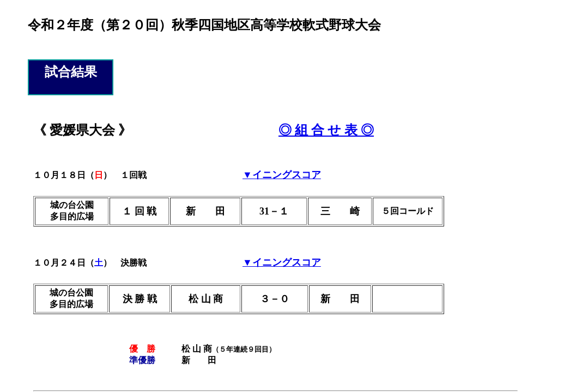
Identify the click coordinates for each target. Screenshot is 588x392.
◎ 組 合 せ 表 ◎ (326, 130)
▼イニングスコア (282, 175)
